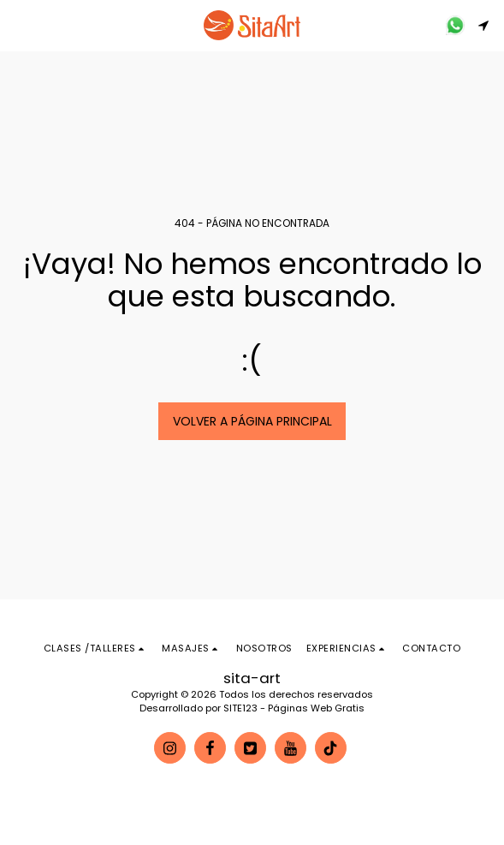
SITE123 (240, 708)
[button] (19, 25)
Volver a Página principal (252, 421)
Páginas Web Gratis (316, 708)
